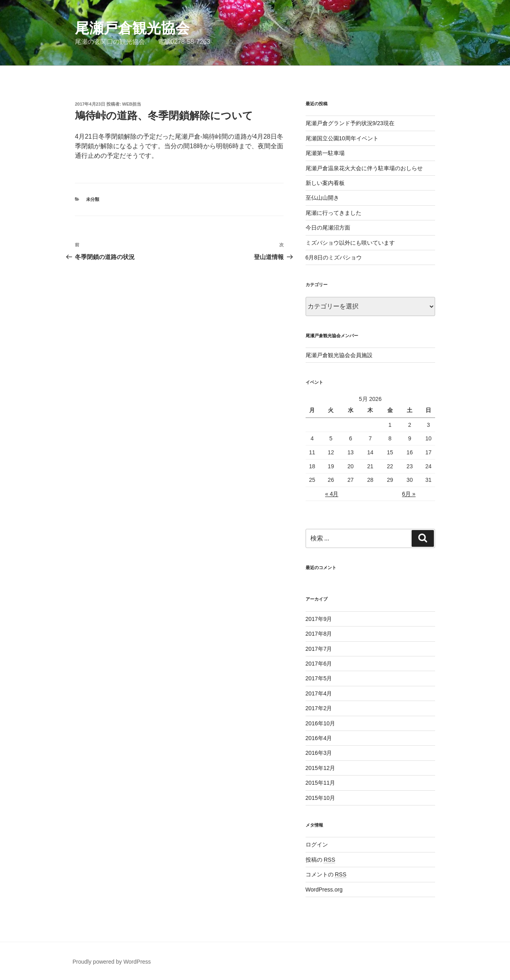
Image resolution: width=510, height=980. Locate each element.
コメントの (326, 874)
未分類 (93, 199)
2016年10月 (321, 723)
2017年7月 (319, 649)
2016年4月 (319, 738)
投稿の (321, 860)
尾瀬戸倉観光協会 (132, 28)
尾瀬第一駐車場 (325, 153)
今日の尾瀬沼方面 (328, 228)
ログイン (317, 844)
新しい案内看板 (325, 183)
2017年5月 (319, 678)
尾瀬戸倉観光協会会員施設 (339, 355)
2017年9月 (319, 619)
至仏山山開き (322, 198)
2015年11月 (321, 783)
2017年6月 (319, 664)
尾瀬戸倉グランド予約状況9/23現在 (350, 123)
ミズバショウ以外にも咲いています (350, 243)
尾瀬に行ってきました (333, 213)
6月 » (409, 494)
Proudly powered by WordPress (112, 962)
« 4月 (332, 494)
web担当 (132, 104)
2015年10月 (321, 798)
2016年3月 (319, 753)
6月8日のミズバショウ (334, 257)
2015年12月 (321, 768)
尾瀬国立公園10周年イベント (342, 138)
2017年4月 (319, 693)
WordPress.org (324, 890)
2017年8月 (319, 634)
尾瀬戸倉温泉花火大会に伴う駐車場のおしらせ (364, 168)
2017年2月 (319, 708)
